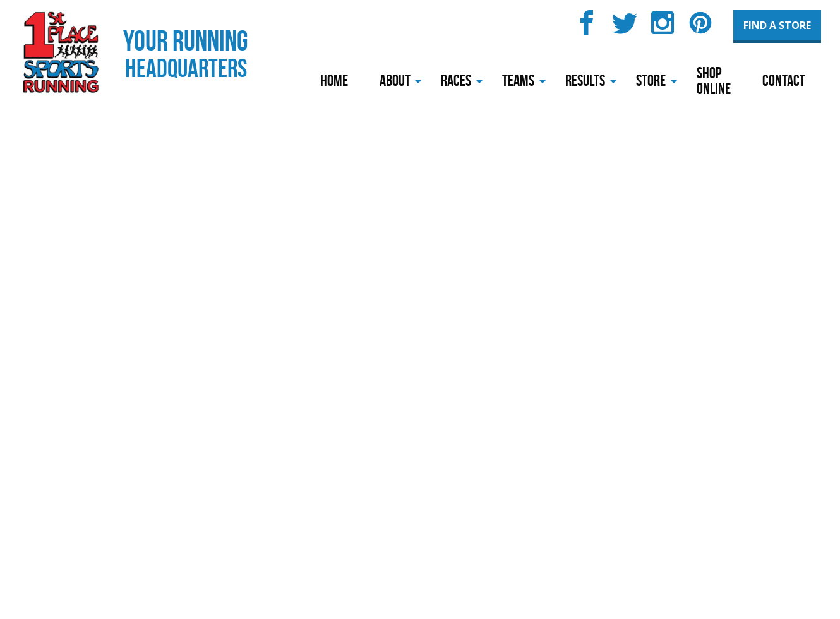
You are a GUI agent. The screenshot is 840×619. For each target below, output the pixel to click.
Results (585, 81)
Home (334, 81)
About (395, 81)
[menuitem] (334, 81)
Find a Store (777, 25)
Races (456, 81)
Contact (784, 81)
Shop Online (714, 81)
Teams (518, 81)
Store (651, 81)
